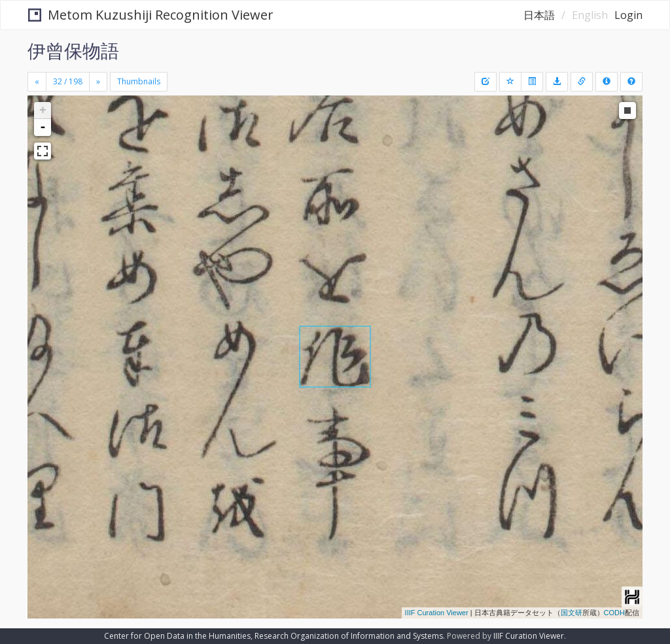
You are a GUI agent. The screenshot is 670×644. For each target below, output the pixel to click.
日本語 (539, 15)
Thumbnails (139, 81)
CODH (614, 613)
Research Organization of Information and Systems (349, 636)
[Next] (98, 82)
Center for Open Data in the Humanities (177, 636)
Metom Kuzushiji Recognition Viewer (151, 15)
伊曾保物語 (73, 50)
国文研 (572, 613)
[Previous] (37, 82)
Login (628, 15)
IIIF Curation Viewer (437, 613)
